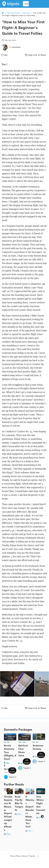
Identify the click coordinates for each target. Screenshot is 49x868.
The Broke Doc (34, 831)
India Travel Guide (13, 13)
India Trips (26, 13)
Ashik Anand (11, 834)
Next (42, 755)
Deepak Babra (23, 814)
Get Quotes (12, 770)
